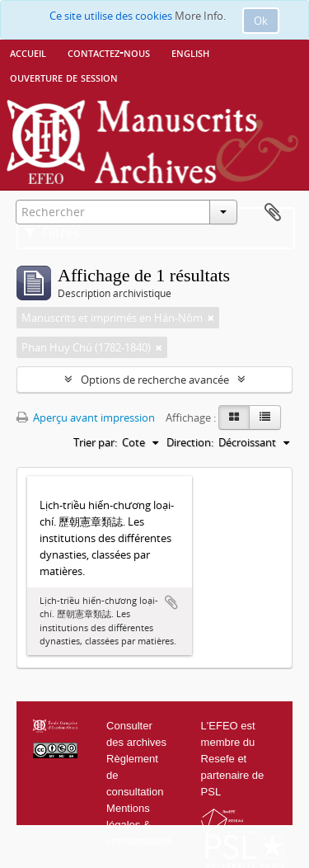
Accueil (28, 52)
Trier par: (95, 442)
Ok (261, 21)
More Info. (200, 16)
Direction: (190, 442)
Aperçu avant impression (86, 417)
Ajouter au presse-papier (171, 602)
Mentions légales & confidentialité (139, 825)
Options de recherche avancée (155, 380)
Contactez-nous (109, 52)
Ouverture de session (64, 77)
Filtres (52, 233)
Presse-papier (273, 213)
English (190, 52)
